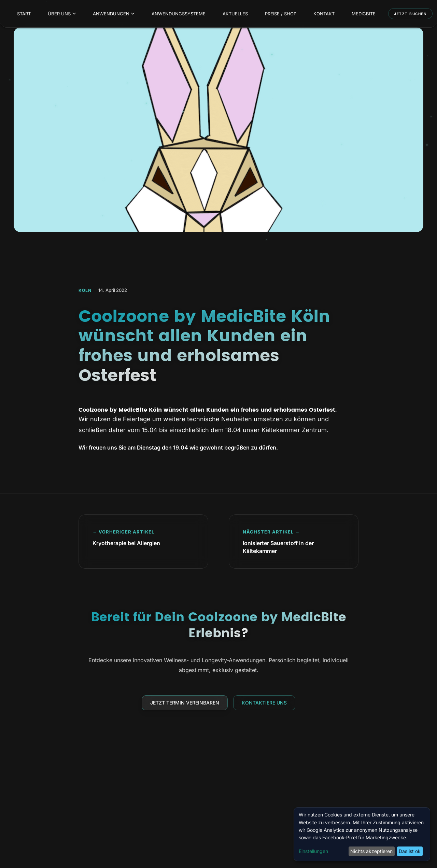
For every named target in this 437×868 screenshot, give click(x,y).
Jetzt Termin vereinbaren (185, 703)
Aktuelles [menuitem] (235, 14)
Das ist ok (410, 851)
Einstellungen (313, 851)
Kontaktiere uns (264, 703)
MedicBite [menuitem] (364, 14)
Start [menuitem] (24, 14)
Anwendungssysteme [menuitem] (179, 14)
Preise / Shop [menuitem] (281, 14)
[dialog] (362, 834)
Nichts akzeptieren (371, 851)
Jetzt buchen (410, 14)
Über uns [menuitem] (62, 14)
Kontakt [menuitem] (324, 14)
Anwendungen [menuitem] (114, 14)
